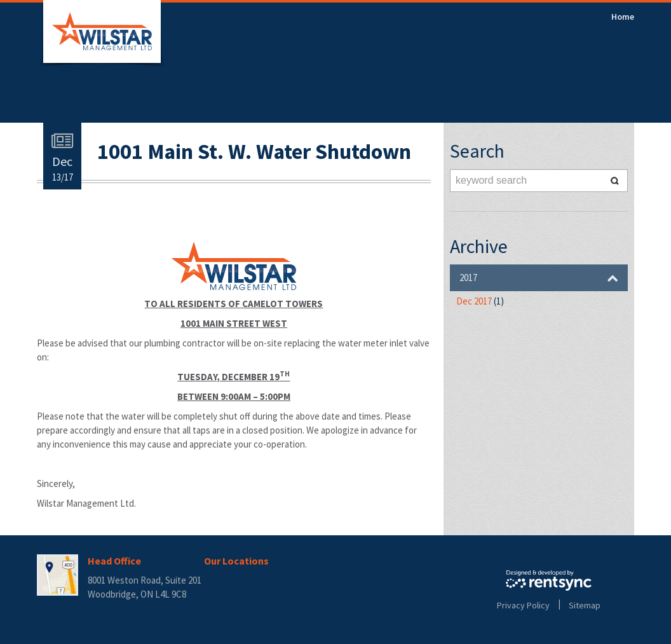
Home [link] (623, 17)
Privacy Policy (523, 605)
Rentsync (549, 580)
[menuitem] (623, 17)
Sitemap (585, 605)
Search (615, 181)
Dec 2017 (480, 301)
